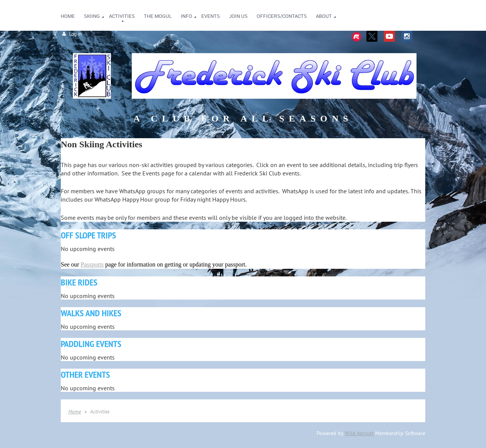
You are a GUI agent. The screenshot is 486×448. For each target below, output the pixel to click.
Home (75, 412)
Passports (92, 264)
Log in (75, 34)
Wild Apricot (359, 433)
